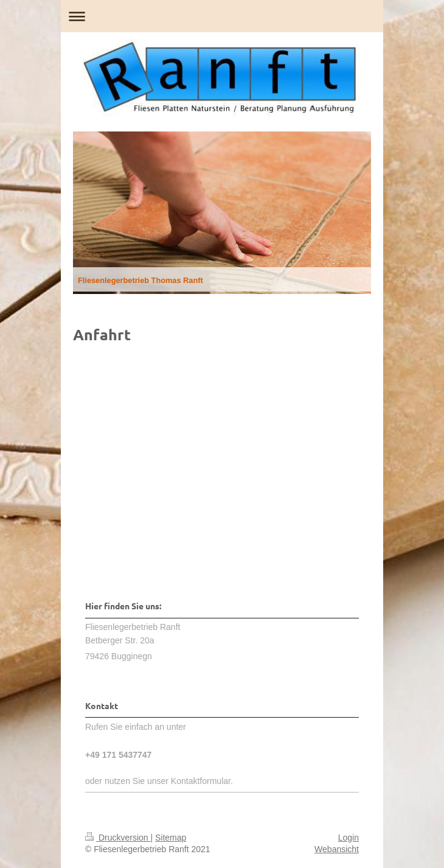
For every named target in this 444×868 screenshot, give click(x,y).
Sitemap (171, 838)
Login (349, 838)
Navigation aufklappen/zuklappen (222, 16)
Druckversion (118, 838)
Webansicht (337, 849)
